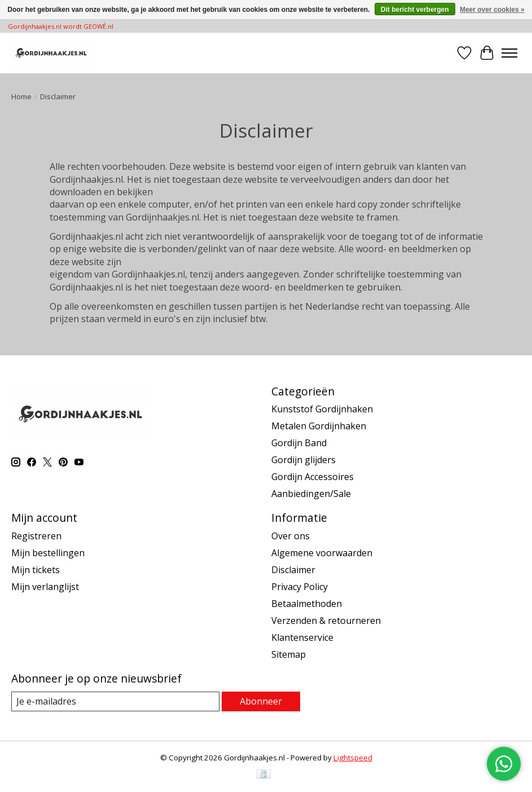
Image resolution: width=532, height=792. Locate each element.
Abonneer (261, 701)
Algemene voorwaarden (322, 553)
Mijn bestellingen (48, 553)
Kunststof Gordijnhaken (322, 409)
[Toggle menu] (509, 53)
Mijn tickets (36, 570)
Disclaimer (293, 570)
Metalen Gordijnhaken (319, 426)
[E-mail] (115, 701)
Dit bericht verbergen (415, 10)
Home (21, 96)
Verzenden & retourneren (326, 621)
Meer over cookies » (492, 10)
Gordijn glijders (304, 460)
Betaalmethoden (307, 604)
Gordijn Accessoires (313, 477)
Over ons (291, 536)
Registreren (36, 536)
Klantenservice (302, 637)
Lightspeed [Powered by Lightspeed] (353, 758)
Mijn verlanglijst (45, 587)
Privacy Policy (300, 587)
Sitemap (289, 654)
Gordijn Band (299, 443)
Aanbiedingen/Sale (311, 494)
